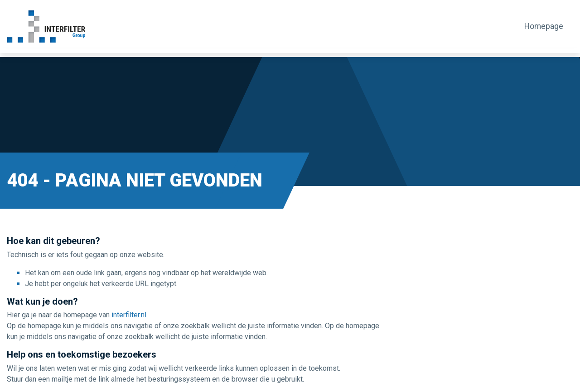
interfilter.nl (129, 315)
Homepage (543, 26)
